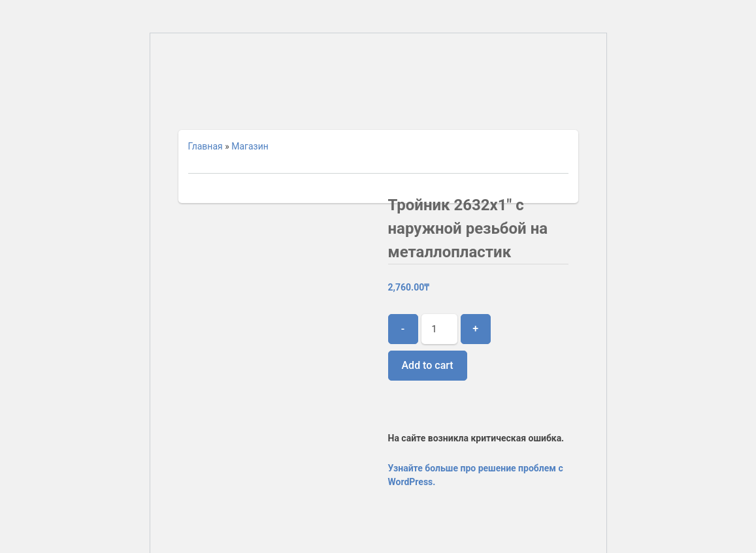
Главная (205, 146)
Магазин (250, 146)
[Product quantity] (439, 329)
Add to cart (428, 365)
